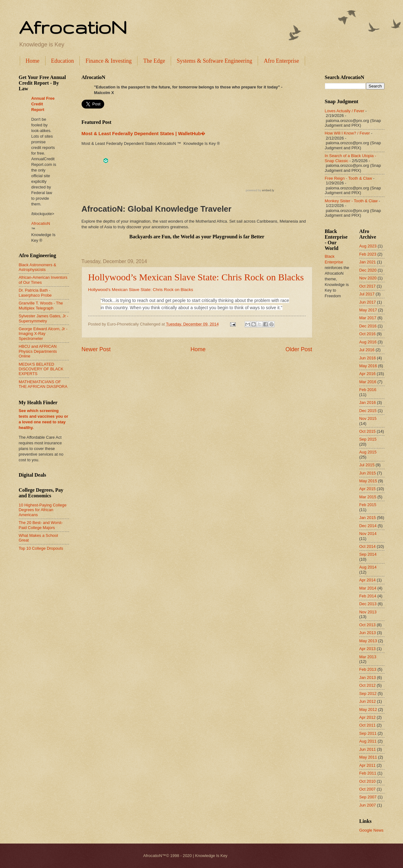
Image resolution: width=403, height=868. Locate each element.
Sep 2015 (368, 439)
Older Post (299, 349)
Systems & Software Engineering (214, 61)
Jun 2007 (368, 805)
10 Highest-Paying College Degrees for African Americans (43, 510)
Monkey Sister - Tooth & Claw (351, 201)
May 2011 (368, 757)
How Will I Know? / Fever (347, 133)
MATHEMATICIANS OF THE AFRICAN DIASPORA (43, 384)
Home (33, 61)
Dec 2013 (368, 604)
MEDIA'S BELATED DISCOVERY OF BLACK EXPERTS (41, 369)
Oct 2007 (368, 789)
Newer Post (96, 349)
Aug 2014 (368, 567)
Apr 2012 (368, 717)
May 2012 (368, 709)
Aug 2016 (368, 342)
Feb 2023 (368, 254)
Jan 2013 (368, 677)
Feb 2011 (368, 773)
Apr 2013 (368, 649)
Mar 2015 (368, 497)
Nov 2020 (368, 278)
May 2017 (368, 310)
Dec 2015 (368, 411)
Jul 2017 (367, 294)
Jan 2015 (368, 518)
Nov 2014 (368, 534)
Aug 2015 (368, 452)
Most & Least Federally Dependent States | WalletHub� (143, 133)
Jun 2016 (368, 358)
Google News (371, 830)
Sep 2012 (368, 693)
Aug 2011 (368, 741)
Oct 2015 (368, 431)
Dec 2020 (368, 270)
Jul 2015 (367, 465)
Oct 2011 (368, 725)
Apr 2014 (368, 580)
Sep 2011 (368, 733)
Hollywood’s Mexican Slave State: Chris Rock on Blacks (196, 277)
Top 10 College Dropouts (41, 548)
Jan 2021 (368, 262)
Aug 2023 (368, 246)
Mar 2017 (368, 318)
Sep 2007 (368, 797)
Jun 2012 (368, 701)
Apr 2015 (368, 489)
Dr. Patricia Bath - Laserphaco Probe (35, 293)
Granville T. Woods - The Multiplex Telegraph (41, 305)
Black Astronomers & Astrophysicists (38, 267)
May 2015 (368, 481)
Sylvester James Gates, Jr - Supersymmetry (44, 318)
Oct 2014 (368, 546)
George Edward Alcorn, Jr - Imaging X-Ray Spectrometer (43, 334)
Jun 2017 (368, 302)
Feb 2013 (368, 669)
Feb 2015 (368, 505)
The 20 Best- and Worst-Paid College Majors (41, 525)
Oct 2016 (368, 334)
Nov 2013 (368, 612)
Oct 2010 (368, 781)
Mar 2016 (368, 382)
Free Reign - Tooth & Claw (349, 178)
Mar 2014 (368, 588)
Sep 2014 (368, 554)
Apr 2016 (368, 374)
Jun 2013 (368, 633)
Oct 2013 (368, 625)
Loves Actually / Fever (345, 111)
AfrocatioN (73, 27)
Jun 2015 (368, 473)
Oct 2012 (368, 685)
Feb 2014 (368, 596)
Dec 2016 (368, 326)
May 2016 (368, 366)
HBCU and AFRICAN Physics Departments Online (38, 351)
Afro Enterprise (281, 61)
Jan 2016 (368, 402)
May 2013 (368, 641)
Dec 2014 (368, 526)
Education (63, 61)
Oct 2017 (368, 286)
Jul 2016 (367, 350)
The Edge (154, 61)
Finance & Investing (108, 61)
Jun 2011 (368, 749)
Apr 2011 (368, 765)
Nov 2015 (368, 418)
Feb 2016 (368, 390)
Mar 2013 (368, 657)
